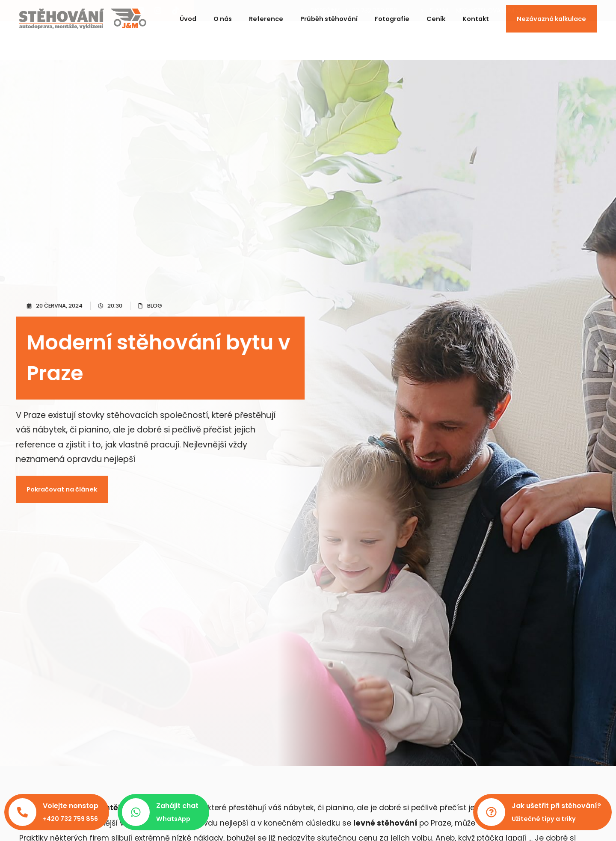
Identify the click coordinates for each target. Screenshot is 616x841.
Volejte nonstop (71, 806)
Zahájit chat (177, 806)
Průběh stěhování (329, 15)
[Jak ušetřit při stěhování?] (491, 812)
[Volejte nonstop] (22, 812)
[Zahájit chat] (136, 812)
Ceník (436, 15)
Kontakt (476, 15)
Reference (266, 15)
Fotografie (392, 15)
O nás (223, 15)
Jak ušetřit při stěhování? (556, 806)
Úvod (188, 15)
